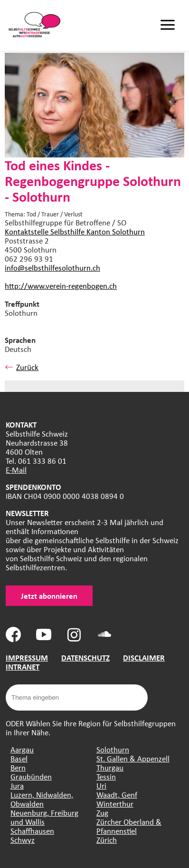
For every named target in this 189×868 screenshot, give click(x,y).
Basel (19, 758)
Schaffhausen (32, 831)
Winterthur (115, 804)
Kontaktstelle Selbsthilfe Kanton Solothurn (75, 231)
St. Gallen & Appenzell (133, 758)
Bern (18, 767)
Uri (101, 785)
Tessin (106, 776)
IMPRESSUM (27, 658)
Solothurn (113, 749)
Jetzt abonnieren (49, 596)
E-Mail (16, 470)
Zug (102, 813)
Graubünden (31, 776)
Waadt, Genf (117, 795)
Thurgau (110, 767)
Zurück (22, 367)
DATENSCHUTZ (85, 658)
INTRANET (23, 667)
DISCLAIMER (144, 658)
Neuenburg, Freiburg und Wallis (44, 817)
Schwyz (23, 840)
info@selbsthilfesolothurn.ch (52, 268)
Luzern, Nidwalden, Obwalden (42, 799)
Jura (17, 785)
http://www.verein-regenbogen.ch (61, 286)
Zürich (107, 840)
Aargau (22, 749)
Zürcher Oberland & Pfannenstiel (129, 826)
